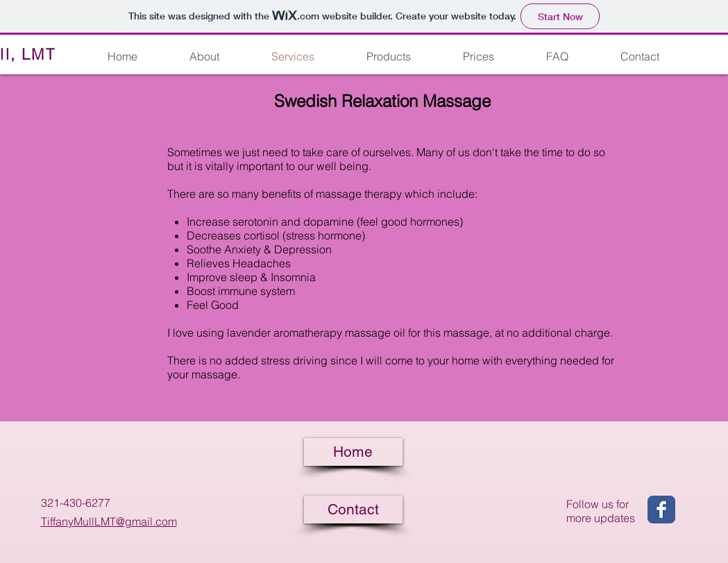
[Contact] (353, 510)
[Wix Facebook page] (661, 510)
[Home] (353, 452)
